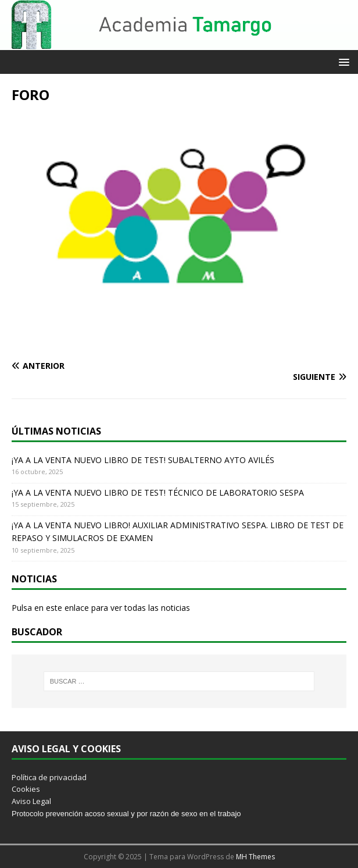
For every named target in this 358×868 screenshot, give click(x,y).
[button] (342, 61)
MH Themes (255, 857)
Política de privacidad (49, 777)
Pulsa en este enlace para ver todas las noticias (101, 608)
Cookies (26, 789)
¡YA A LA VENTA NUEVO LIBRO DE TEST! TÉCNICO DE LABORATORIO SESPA (158, 492)
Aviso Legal (31, 801)
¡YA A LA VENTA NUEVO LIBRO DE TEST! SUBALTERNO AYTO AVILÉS (143, 460)
